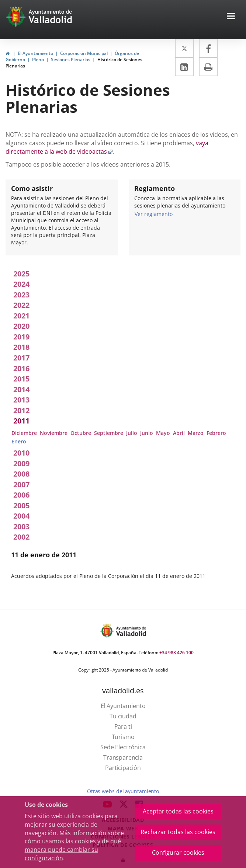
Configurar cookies (178, 853)
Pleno (38, 60)
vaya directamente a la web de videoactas (107, 147)
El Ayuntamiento (35, 53)
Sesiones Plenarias (71, 60)
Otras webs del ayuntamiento (123, 791)
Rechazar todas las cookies (178, 832)
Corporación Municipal (84, 53)
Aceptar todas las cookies (178, 811)
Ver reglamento (154, 214)
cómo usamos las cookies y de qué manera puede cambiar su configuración (73, 850)
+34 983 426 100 (176, 653)
